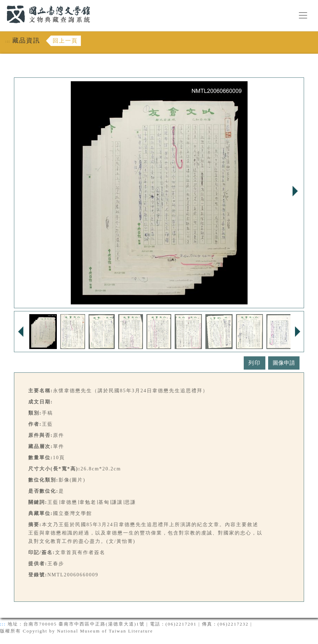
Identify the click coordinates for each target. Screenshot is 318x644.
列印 (255, 363)
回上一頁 (65, 41)
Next (295, 191)
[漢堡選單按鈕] (303, 15)
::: (2, 4)
